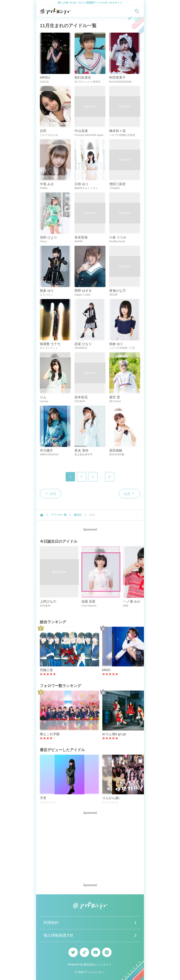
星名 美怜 (82, 450)
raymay (44, 401)
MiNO (106, 670)
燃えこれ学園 (50, 734)
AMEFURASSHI (49, 454)
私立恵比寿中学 (84, 454)
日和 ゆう (82, 184)
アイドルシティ (94, 972)
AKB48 (79, 241)
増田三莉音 (117, 184)
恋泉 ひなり (83, 344)
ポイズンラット (49, 348)
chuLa (43, 241)
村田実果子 (117, 77)
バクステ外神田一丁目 (122, 348)
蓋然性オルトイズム (86, 188)
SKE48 (113, 295)
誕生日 (78, 515)
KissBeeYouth (117, 241)
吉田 (43, 131)
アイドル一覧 (59, 515)
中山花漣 (81, 131)
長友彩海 (81, 237)
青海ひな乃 (117, 291)
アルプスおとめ (49, 135)
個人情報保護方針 (59, 935)
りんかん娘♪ (111, 798)
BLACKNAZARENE (120, 82)
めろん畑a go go (114, 734)
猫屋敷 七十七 (50, 344)
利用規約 (51, 923)
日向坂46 (80, 401)
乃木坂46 (114, 188)
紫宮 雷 (115, 397)
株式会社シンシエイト (97, 965)
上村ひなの (48, 601)
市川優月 (46, 450)
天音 (43, 798)
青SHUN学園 (117, 454)
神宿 (126, 606)
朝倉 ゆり (47, 291)
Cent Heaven (89, 606)
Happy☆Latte (82, 295)
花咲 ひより (49, 237)
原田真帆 (116, 450)
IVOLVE (44, 82)
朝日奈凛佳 (83, 77)
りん (43, 397)
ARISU (45, 77)
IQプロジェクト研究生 (88, 82)
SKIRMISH (81, 348)
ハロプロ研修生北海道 (122, 135)
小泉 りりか (118, 237)
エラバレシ (46, 295)
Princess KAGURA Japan (89, 135)
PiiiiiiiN (44, 188)
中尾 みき (47, 184)
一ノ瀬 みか (132, 601)
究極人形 (46, 670)
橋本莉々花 (117, 131)
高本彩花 (81, 397)
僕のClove (115, 401)
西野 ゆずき (83, 291)
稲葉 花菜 (89, 601)
